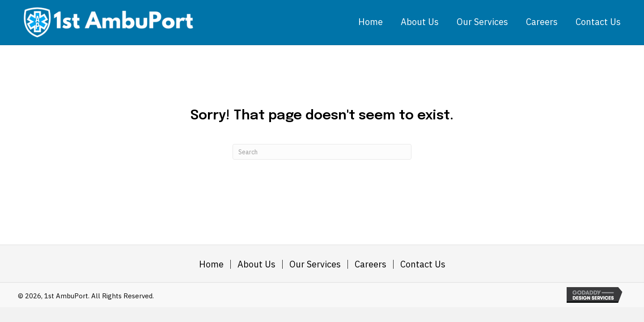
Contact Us (423, 264)
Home (211, 264)
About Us (256, 264)
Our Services (315, 264)
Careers (371, 264)
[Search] (322, 152)
